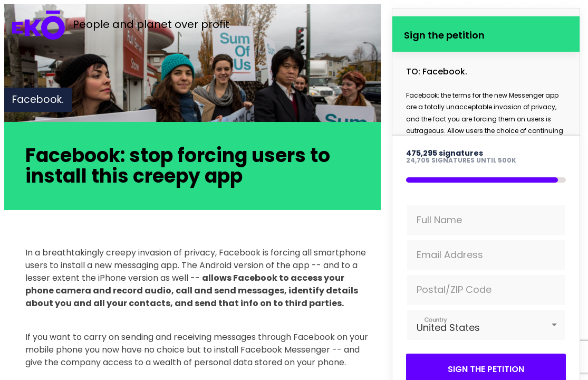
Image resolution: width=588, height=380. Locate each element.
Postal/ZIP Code (454, 289)
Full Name (439, 220)
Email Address (450, 255)
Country (435, 320)
